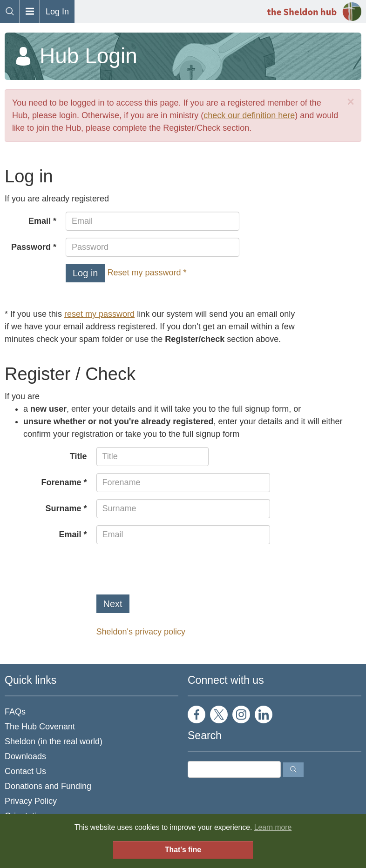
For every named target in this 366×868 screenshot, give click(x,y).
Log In (57, 12)
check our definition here (249, 115)
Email (40, 221)
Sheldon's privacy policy (141, 632)
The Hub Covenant (40, 727)
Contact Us (25, 771)
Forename (61, 482)
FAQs (15, 712)
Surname (63, 508)
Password (31, 247)
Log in (85, 273)
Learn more (273, 827)
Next (113, 604)
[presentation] (167, 569)
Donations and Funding (48, 786)
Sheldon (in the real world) (54, 741)
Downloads (25, 756)
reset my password (99, 314)
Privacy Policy (31, 801)
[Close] (351, 102)
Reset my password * (147, 273)
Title (78, 456)
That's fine (183, 850)
